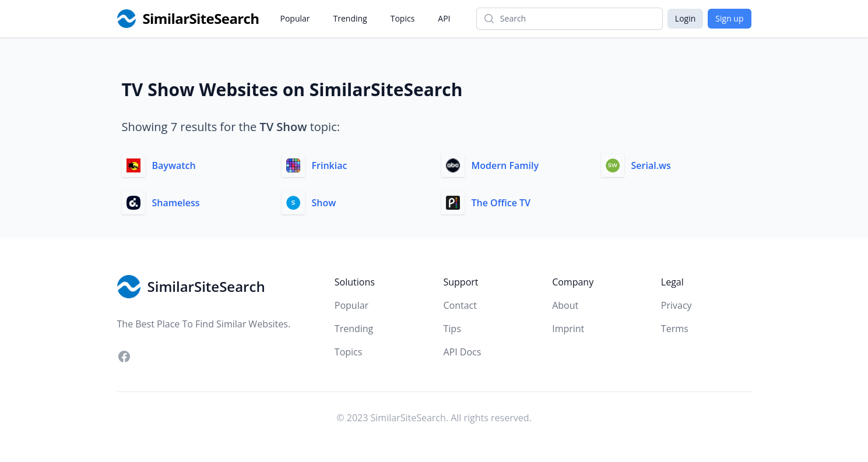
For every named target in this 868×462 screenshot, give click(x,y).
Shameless (176, 203)
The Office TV (501, 203)
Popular (295, 18)
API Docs (462, 352)
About (565, 305)
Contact (460, 305)
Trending (350, 18)
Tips (452, 329)
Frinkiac (330, 165)
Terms (675, 329)
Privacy (677, 305)
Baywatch (174, 165)
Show (324, 203)
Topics (403, 18)
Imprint (568, 329)
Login (685, 18)
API (444, 18)
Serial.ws (651, 165)
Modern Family (505, 165)
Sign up (729, 18)
